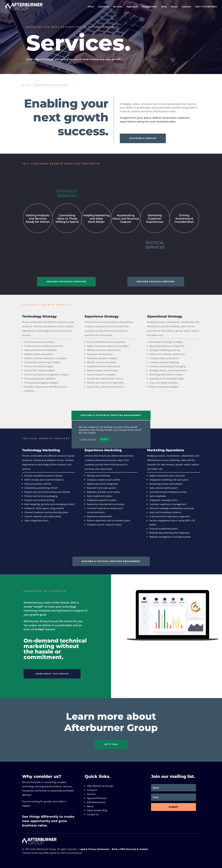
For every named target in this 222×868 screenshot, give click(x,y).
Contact (186, 7)
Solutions (104, 7)
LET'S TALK (111, 744)
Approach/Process (97, 798)
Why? (91, 7)
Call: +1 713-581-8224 (206, 7)
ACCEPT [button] (105, 439)
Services (118, 7)
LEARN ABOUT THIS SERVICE (52, 674)
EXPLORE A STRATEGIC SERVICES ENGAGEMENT (111, 415)
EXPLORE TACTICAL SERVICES (156, 282)
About (174, 7)
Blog (164, 7)
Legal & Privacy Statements (94, 849)
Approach (132, 7)
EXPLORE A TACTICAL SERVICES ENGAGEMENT (111, 561)
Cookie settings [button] (88, 439)
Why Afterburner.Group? (100, 786)
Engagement (150, 7)
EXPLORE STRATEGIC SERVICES (66, 282)
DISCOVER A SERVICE (143, 138)
